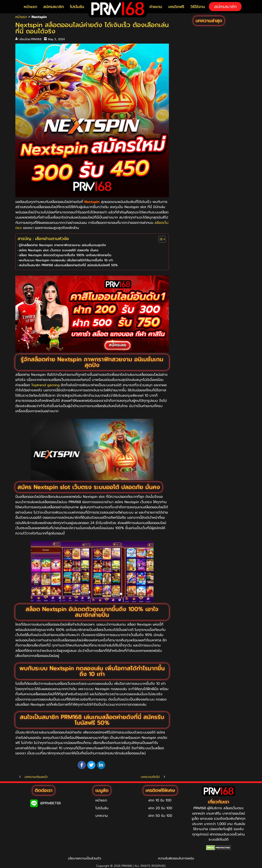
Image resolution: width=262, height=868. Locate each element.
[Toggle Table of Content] (160, 239)
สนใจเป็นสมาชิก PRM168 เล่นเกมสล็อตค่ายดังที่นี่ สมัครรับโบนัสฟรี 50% (68, 265)
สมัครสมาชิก (54, 7)
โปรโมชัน (77, 7)
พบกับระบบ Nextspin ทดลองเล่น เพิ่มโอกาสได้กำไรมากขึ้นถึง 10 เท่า (66, 260)
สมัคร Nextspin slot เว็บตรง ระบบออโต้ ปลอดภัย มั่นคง (59, 250)
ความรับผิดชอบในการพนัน (176, 858)
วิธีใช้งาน (198, 7)
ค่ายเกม (156, 7)
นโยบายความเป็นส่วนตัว (85, 858)
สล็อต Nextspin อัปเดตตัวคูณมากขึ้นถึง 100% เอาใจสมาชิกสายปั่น (65, 255)
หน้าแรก (30, 7)
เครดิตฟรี (176, 7)
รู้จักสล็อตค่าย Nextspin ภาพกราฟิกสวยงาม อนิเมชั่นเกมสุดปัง (63, 245)
